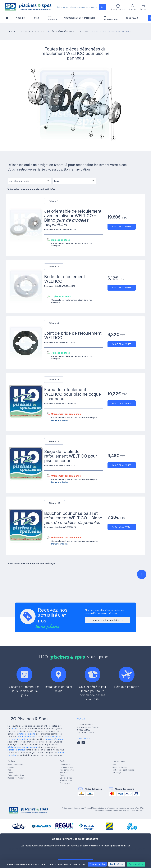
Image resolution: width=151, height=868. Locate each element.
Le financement (67, 767)
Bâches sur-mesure (16, 778)
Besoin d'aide (66, 781)
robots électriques (26, 737)
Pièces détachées (15, 765)
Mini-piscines (52, 18)
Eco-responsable (111, 18)
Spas (36, 18)
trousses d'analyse (54, 739)
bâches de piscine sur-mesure (22, 747)
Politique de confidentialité (124, 770)
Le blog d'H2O (66, 778)
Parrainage (117, 773)
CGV (114, 765)
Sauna (10, 773)
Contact (63, 775)
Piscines (20, 18)
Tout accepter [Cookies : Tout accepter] (97, 864)
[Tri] (29, 182)
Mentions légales (120, 767)
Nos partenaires (67, 770)
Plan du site (65, 783)
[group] (19, 826)
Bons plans (132, 18)
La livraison (65, 765)
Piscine (11, 767)
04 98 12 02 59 (87, 733)
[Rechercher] (80, 7)
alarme (15, 729)
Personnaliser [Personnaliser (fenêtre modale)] (136, 864)
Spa (9, 770)
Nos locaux (65, 773)
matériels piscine (27, 734)
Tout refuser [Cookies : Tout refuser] (117, 864)
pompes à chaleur (16, 750)
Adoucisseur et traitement (80, 18)
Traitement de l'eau (16, 775)
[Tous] (74, 182)
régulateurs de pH (20, 739)
